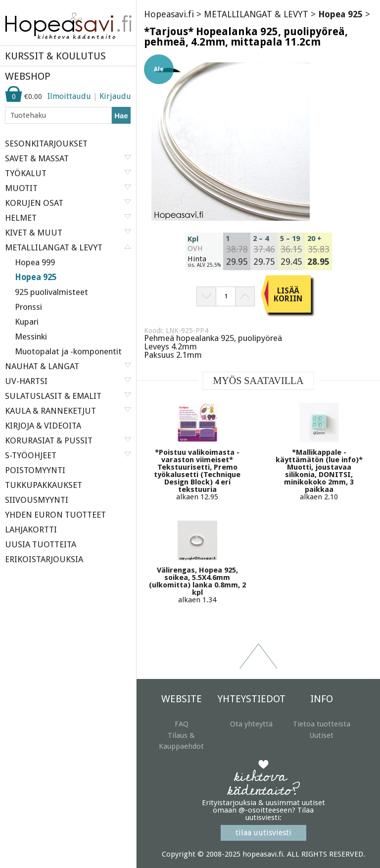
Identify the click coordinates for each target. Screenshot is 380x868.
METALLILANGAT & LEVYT (256, 14)
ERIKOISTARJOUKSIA (44, 559)
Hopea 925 (36, 277)
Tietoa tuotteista (322, 724)
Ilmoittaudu (69, 96)
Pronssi (28, 307)
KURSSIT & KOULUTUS (55, 56)
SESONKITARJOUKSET (46, 144)
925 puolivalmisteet (51, 292)
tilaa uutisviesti (263, 833)
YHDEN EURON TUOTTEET (55, 515)
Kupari (27, 322)
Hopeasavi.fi (169, 14)
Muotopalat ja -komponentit (68, 351)
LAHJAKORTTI (31, 530)
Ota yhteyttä (251, 724)
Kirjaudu (115, 96)
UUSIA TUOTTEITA (41, 544)
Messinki (31, 337)
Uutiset (321, 735)
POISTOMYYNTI (35, 470)
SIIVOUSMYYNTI (37, 500)
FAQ (182, 724)
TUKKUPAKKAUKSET (44, 485)
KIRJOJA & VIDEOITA (43, 426)
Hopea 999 (35, 262)
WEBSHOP (28, 76)
